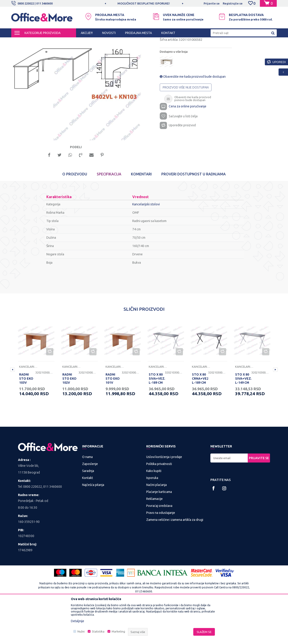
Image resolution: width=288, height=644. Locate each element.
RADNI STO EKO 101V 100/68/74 (113, 420)
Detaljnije (78, 621)
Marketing (118, 631)
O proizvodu (75, 213)
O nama (87, 496)
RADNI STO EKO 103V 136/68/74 (27, 420)
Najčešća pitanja (93, 524)
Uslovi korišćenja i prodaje (164, 496)
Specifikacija (109, 213)
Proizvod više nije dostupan (186, 125)
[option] (144, 3)
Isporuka (152, 517)
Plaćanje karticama (159, 531)
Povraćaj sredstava (159, 545)
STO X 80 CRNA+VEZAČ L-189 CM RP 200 (200, 420)
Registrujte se (233, 3)
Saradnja (88, 510)
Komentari (141, 213)
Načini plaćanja (156, 524)
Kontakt (88, 517)
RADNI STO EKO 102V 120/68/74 (70, 420)
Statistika (98, 631)
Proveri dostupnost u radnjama (193, 213)
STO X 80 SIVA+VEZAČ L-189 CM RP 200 (157, 420)
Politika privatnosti (159, 503)
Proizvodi (38, 41)
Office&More (20, 41)
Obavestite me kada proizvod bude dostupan (193, 115)
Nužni (81, 631)
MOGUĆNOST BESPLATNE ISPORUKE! (144, 3)
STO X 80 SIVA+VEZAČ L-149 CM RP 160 (243, 420)
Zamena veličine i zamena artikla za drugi (175, 559)
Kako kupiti (154, 510)
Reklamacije (154, 538)
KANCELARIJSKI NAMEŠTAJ (66, 41)
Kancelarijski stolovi (100, 41)
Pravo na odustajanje (161, 552)
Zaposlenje (90, 503)
